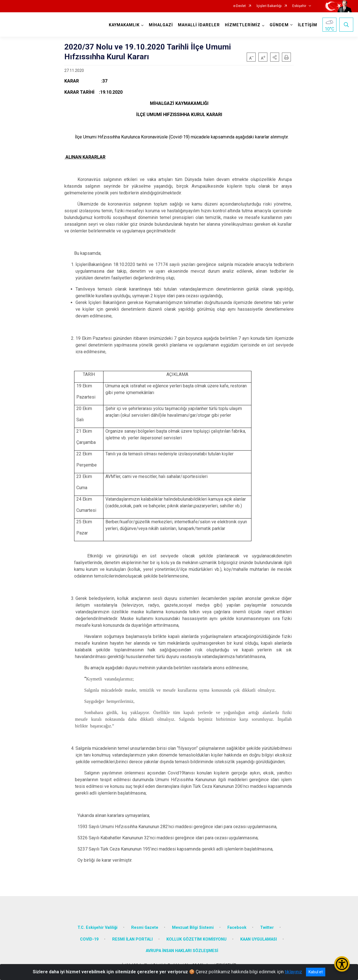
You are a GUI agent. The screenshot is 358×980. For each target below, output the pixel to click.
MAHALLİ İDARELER (199, 25)
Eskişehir (299, 6)
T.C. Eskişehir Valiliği (97, 928)
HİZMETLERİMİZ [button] (243, 25)
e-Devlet (240, 6)
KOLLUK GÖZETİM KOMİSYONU (196, 939)
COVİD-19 (89, 939)
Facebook (237, 928)
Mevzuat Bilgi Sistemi (193, 928)
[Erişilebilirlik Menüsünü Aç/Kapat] (342, 964)
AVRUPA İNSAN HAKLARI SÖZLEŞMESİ (182, 951)
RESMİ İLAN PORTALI (132, 939)
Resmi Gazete (145, 928)
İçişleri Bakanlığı (269, 6)
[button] (275, 57)
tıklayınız (293, 972)
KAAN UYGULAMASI (259, 939)
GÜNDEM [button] (279, 25)
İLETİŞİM (308, 25)
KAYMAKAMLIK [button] (124, 25)
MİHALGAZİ (161, 25)
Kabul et (316, 972)
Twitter (267, 928)
